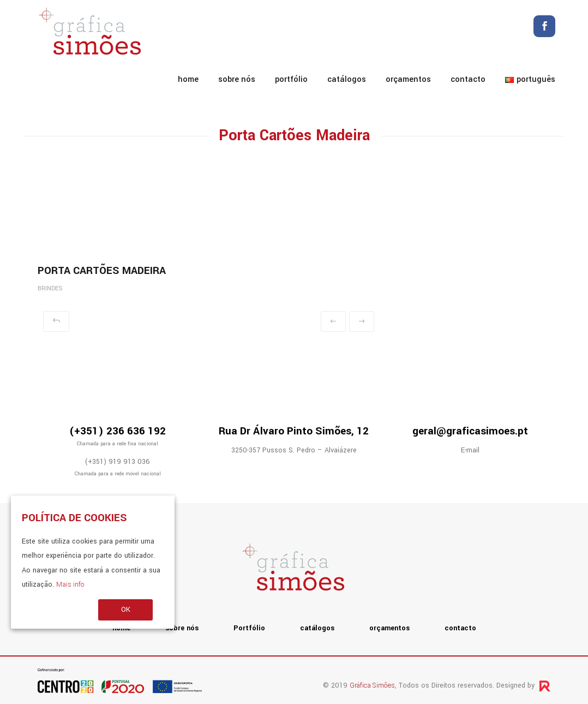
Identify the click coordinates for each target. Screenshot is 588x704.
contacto (468, 79)
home (188, 79)
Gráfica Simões (372, 685)
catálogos (347, 79)
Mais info (70, 584)
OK (126, 610)
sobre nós (237, 79)
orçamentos (408, 79)
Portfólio (291, 79)
